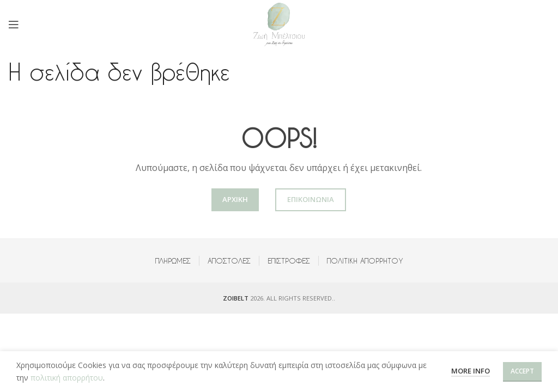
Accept (522, 371)
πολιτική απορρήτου (67, 378)
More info (471, 371)
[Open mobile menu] (14, 24)
